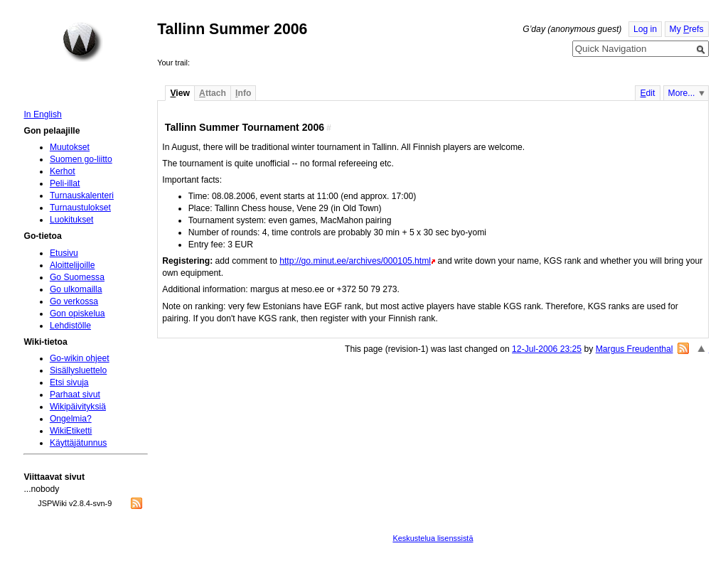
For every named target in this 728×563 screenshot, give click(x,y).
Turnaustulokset (80, 208)
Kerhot (63, 171)
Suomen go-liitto (81, 159)
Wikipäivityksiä (78, 407)
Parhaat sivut (75, 395)
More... (682, 93)
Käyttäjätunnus (78, 443)
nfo (243, 93)
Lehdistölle (70, 326)
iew (180, 93)
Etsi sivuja (69, 382)
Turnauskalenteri (82, 195)
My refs (687, 29)
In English (42, 114)
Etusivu (64, 253)
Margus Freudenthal (635, 349)
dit (647, 93)
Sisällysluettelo (78, 370)
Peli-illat (65, 183)
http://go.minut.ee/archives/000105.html (355, 261)
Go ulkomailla (76, 289)
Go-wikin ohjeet (80, 358)
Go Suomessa (77, 277)
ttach (213, 93)
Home (82, 42)
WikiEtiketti (71, 431)
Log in (645, 29)
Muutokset (70, 147)
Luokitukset (72, 220)
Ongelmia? (71, 419)
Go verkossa (74, 301)
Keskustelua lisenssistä (433, 538)
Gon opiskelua (77, 313)
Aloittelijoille (73, 265)
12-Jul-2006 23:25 (547, 349)
